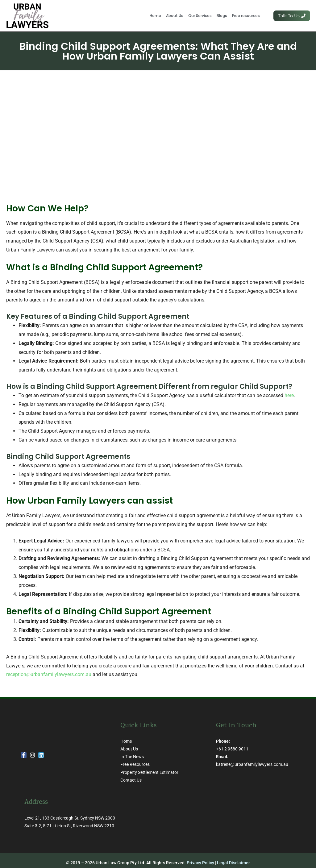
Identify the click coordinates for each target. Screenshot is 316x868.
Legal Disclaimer (233, 863)
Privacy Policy (200, 863)
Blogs (222, 16)
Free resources (246, 16)
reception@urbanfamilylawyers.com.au (49, 674)
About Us (175, 16)
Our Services (200, 16)
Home (155, 16)
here (289, 395)
